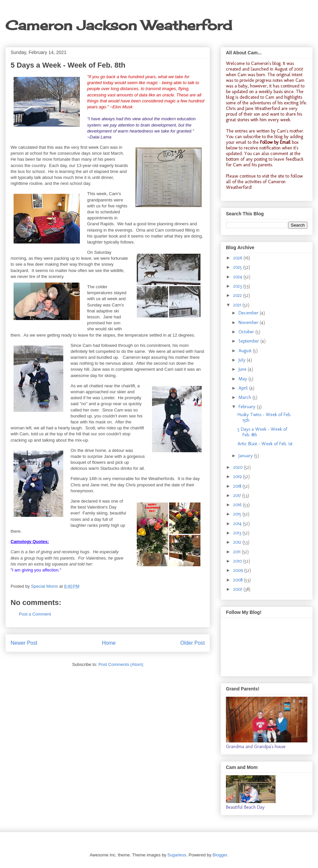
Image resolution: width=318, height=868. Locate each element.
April (244, 388)
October (247, 332)
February (248, 407)
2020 (238, 467)
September (249, 341)
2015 (238, 514)
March (245, 397)
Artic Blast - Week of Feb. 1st (265, 444)
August (246, 351)
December (249, 313)
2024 (238, 277)
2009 (239, 570)
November (249, 323)
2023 (238, 286)
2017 (238, 495)
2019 (238, 477)
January (246, 456)
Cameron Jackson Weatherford (119, 25)
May (243, 379)
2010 (238, 561)
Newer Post (24, 643)
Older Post (192, 643)
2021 (238, 305)
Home (109, 643)
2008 (238, 580)
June (243, 369)
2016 (238, 505)
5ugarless (177, 855)
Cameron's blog (266, 63)
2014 (238, 524)
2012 (238, 542)
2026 (238, 258)
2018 (238, 486)
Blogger (220, 855)
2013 (238, 533)
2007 (238, 589)
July (243, 360)
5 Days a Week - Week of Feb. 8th (262, 432)
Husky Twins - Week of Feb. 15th (264, 417)
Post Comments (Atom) (121, 664)
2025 (238, 267)
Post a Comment (35, 614)
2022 (238, 295)
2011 (238, 552)
